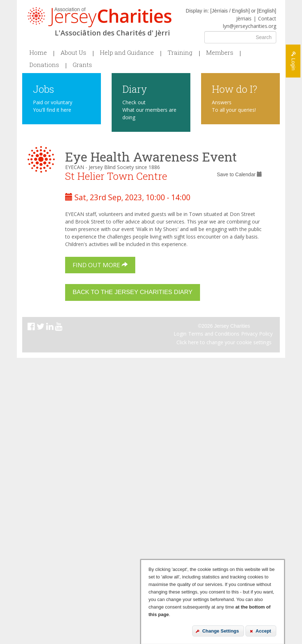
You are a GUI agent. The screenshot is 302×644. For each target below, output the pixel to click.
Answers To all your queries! (234, 106)
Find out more (100, 265)
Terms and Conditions (214, 334)
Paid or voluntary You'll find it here (53, 106)
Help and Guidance (127, 53)
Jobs (43, 89)
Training (180, 53)
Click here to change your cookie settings (224, 342)
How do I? (235, 89)
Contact (267, 18)
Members (220, 53)
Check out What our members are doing (149, 110)
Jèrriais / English (230, 11)
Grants (82, 65)
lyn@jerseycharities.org (250, 26)
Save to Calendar (239, 174)
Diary (135, 89)
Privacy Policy (257, 334)
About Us (73, 53)
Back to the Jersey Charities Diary (133, 292)
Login (180, 334)
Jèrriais (244, 18)
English (267, 11)
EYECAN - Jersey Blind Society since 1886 (113, 167)
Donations (44, 65)
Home (38, 53)
